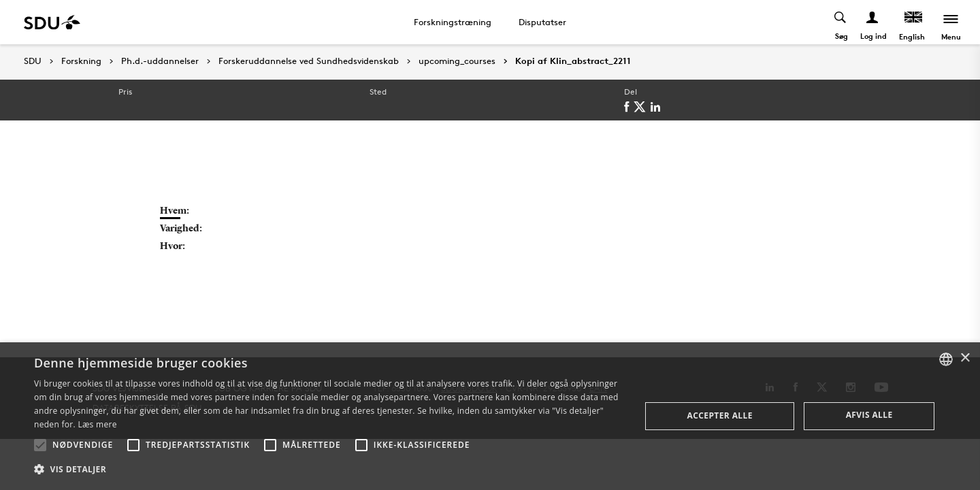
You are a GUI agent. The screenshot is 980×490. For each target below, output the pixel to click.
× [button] (965, 358)
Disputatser (542, 22)
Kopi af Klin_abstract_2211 (573, 61)
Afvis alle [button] (869, 415)
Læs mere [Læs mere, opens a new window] (97, 424)
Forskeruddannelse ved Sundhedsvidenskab (309, 61)
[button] (40, 445)
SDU (33, 61)
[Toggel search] (841, 22)
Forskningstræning (453, 22)
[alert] (490, 416)
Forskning (81, 61)
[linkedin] (658, 107)
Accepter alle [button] (720, 415)
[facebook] (629, 107)
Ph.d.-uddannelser (160, 61)
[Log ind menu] (873, 22)
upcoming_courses (457, 61)
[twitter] (642, 107)
